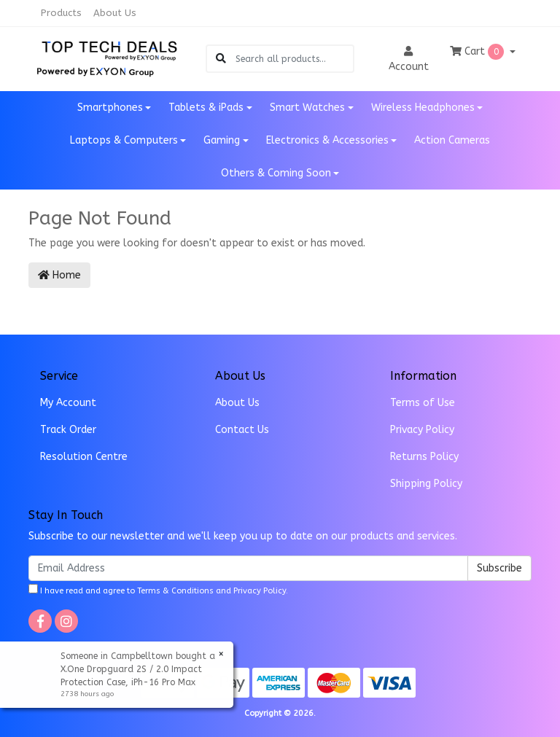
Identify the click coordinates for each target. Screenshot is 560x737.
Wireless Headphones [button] (423, 108)
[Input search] (294, 59)
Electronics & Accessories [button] (327, 140)
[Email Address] (248, 568)
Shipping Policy (426, 484)
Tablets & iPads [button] (206, 108)
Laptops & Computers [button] (124, 140)
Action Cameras (452, 140)
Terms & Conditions (175, 591)
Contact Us (242, 430)
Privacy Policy (422, 430)
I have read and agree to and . (158, 590)
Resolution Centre (84, 457)
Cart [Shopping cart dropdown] (478, 52)
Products (61, 13)
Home (59, 275)
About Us (115, 13)
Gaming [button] (222, 140)
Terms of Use (423, 403)
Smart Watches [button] (307, 108)
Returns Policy (424, 457)
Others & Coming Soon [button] (276, 173)
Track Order (68, 430)
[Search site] (221, 59)
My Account (68, 403)
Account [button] (409, 59)
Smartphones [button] (110, 108)
